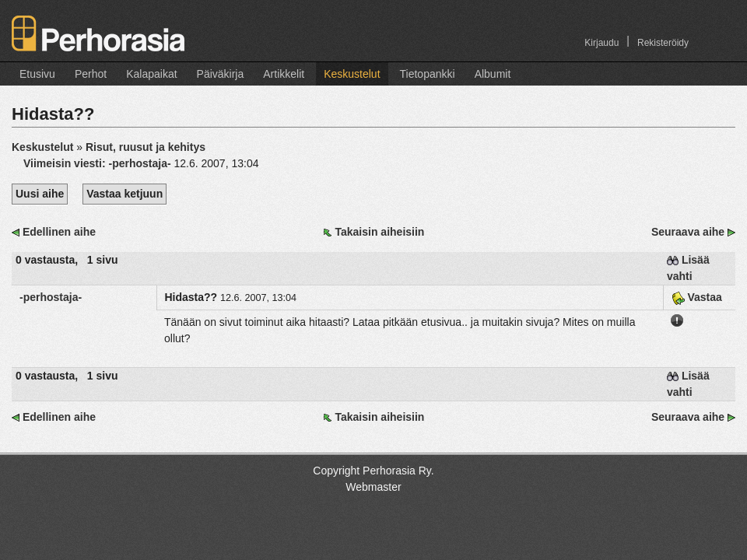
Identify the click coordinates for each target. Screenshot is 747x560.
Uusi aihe (40, 194)
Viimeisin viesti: (98, 163)
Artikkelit (284, 74)
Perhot (91, 74)
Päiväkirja (221, 74)
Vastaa (697, 297)
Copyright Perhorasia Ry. (373, 471)
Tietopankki (428, 74)
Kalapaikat (151, 74)
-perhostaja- (51, 297)
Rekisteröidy (663, 43)
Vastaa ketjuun (124, 194)
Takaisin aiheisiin (379, 232)
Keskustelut (352, 74)
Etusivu (37, 74)
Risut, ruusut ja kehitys (146, 147)
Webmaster (373, 487)
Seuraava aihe (688, 232)
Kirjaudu (601, 43)
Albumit (493, 74)
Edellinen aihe (59, 232)
